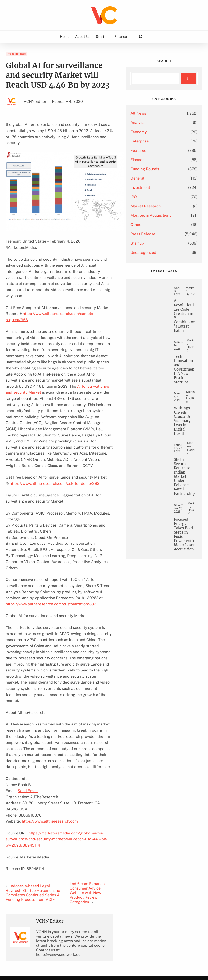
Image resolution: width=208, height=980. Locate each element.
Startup (153, 243)
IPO (149, 197)
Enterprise (155, 141)
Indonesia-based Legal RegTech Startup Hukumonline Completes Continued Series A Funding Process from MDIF (38, 811)
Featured (154, 150)
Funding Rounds (160, 169)
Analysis (153, 123)
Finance (153, 160)
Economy (154, 132)
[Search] (189, 78)
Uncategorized (159, 252)
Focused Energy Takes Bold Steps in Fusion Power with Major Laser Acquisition (185, 550)
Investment (156, 188)
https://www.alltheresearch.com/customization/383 (51, 549)
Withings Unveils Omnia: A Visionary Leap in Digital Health (184, 426)
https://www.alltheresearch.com (50, 748)
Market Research (161, 206)
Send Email (28, 724)
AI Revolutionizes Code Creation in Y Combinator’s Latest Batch (185, 320)
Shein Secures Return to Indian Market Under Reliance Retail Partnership (185, 485)
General (153, 178)
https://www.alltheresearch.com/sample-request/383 (57, 296)
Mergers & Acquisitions (166, 215)
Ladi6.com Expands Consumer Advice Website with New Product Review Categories (102, 811)
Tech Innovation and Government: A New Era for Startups (185, 374)
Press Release (16, 54)
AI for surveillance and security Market (63, 356)
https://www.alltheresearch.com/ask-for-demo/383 (55, 441)
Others (152, 225)
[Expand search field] (140, 37)
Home (65, 37)
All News (154, 113)
